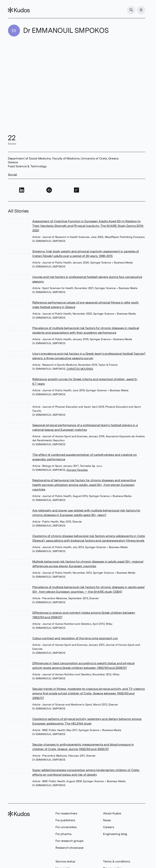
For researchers (66, 813)
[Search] (131, 10)
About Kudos (112, 813)
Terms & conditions (117, 861)
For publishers (65, 820)
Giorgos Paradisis (77, 470)
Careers (109, 827)
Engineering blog (115, 834)
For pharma (63, 834)
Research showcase (69, 848)
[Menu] (141, 10)
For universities (66, 827)
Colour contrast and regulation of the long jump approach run (75, 638)
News (107, 820)
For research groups (69, 841)
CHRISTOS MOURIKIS (80, 369)
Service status (65, 861)
